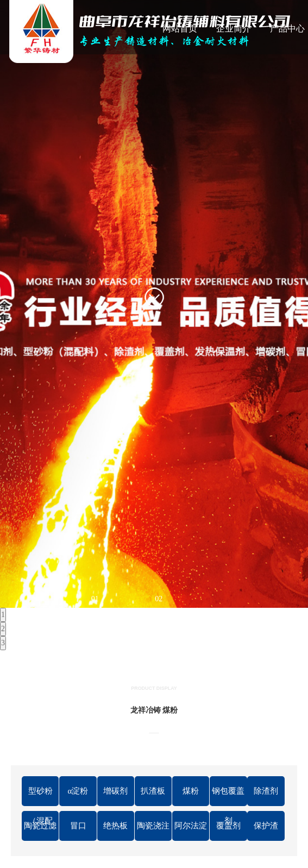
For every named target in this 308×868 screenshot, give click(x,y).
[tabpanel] (154, 304)
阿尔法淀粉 (191, 831)
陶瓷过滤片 (40, 831)
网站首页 (180, 29)
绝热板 (115, 826)
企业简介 (234, 29)
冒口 (78, 826)
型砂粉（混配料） (40, 796)
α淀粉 (78, 791)
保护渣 (266, 826)
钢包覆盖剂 (228, 796)
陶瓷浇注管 (153, 831)
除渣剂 (266, 791)
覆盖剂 (228, 826)
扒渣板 (153, 791)
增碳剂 (115, 791)
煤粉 (191, 791)
